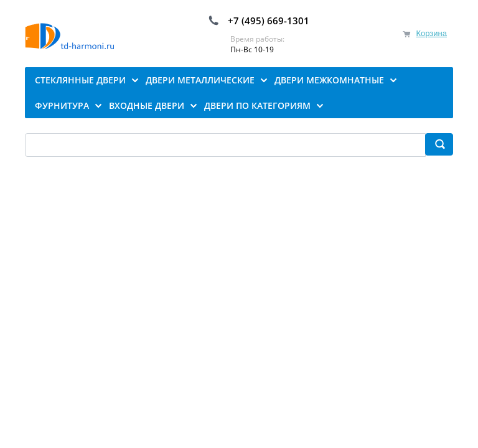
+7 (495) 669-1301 (269, 21)
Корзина (431, 33)
